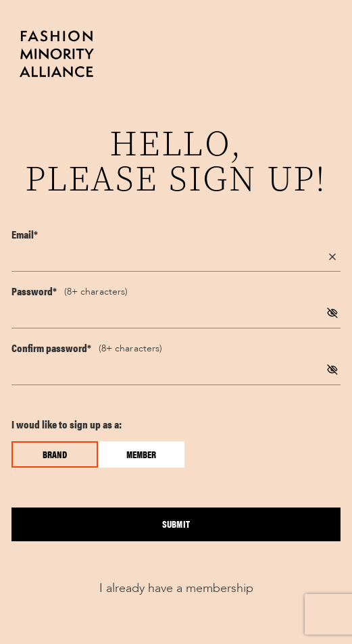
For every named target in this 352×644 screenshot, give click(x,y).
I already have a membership (176, 588)
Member (141, 454)
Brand (55, 454)
